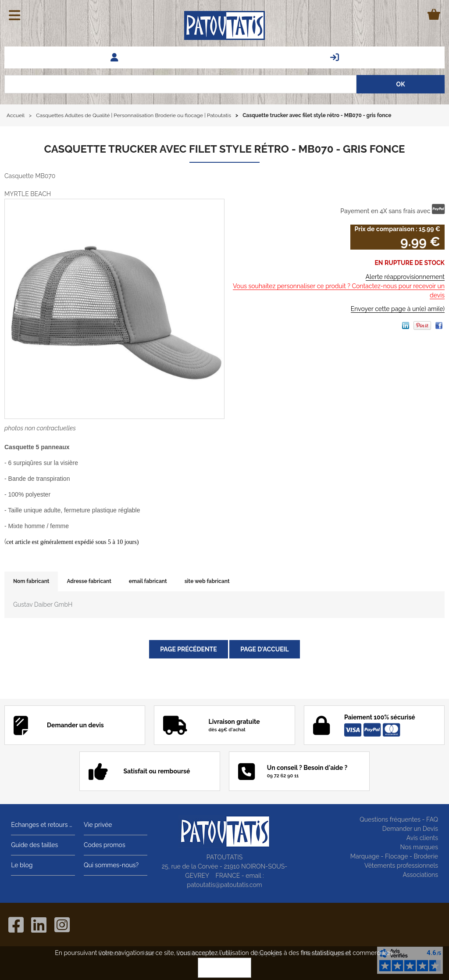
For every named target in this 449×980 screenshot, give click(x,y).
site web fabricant (207, 581)
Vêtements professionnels (401, 866)
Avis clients (422, 838)
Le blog (22, 865)
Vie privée (98, 825)
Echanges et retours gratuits (43, 825)
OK (224, 968)
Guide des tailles (34, 845)
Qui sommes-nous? (111, 865)
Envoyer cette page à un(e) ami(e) (398, 309)
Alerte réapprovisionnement (405, 277)
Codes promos (105, 845)
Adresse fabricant (89, 581)
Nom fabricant (31, 581)
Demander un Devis (410, 829)
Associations (420, 875)
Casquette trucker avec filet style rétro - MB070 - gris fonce (224, 149)
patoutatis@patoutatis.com (224, 885)
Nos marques (419, 847)
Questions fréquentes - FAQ (399, 819)
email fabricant (148, 581)
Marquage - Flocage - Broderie (394, 856)
